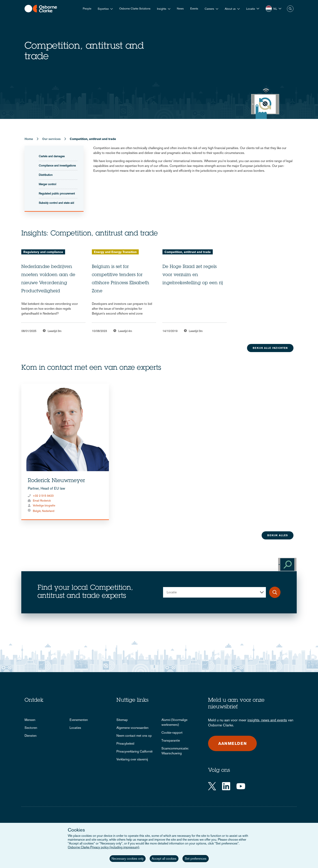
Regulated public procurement (57, 193)
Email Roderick (42, 501)
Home (29, 139)
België (37, 511)
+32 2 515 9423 (43, 496)
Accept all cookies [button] (164, 859)
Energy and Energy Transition (115, 252)
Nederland (48, 511)
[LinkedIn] (226, 786)
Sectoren (31, 728)
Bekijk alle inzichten (270, 348)
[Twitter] (212, 786)
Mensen (30, 720)
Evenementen (79, 720)
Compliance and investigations (57, 165)
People (87, 9)
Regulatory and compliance (43, 252)
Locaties (75, 728)
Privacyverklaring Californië (134, 751)
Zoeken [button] (290, 9)
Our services (51, 139)
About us (230, 9)
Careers (209, 9)
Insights (162, 9)
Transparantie (171, 740)
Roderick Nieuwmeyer (56, 481)
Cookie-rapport (172, 733)
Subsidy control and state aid (56, 203)
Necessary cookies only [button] (128, 859)
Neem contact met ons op (134, 736)
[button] (253, 9)
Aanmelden (233, 743)
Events (194, 9)
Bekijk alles (278, 535)
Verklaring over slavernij (132, 759)
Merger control (47, 184)
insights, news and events (267, 720)
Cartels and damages (52, 156)
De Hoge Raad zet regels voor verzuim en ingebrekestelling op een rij (193, 275)
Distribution (46, 175)
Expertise (103, 9)
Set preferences (196, 859)
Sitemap (122, 720)
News (180, 9)
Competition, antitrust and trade (188, 252)
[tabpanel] (53, 291)
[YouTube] (241, 786)
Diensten (31, 736)
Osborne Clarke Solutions (135, 9)
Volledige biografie (44, 505)
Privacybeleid (125, 744)
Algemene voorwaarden (132, 728)
